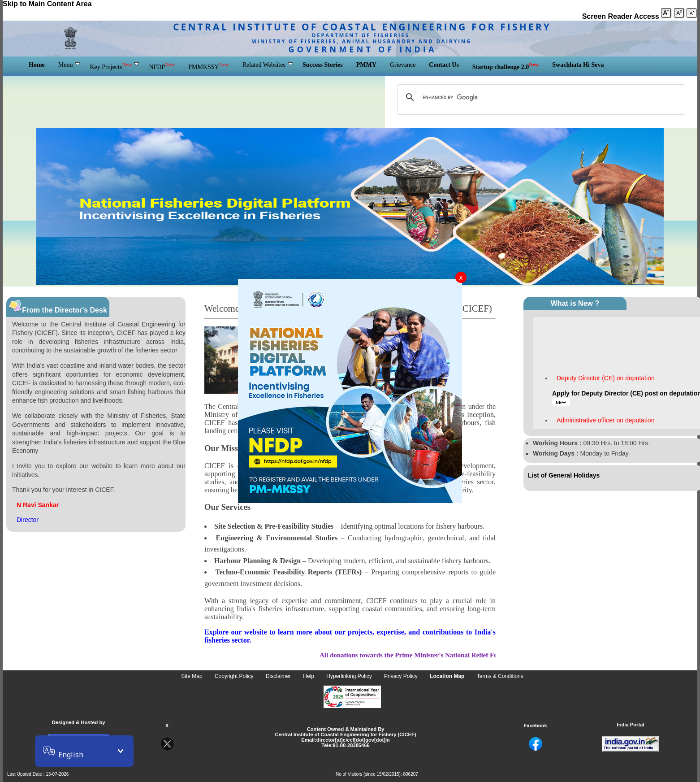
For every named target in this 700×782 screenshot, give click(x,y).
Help (309, 677)
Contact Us (444, 65)
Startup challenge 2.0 (506, 66)
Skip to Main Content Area (48, 4)
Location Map (448, 677)
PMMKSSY (209, 66)
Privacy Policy (402, 677)
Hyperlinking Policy (350, 677)
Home (37, 65)
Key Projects (114, 66)
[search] (540, 97)
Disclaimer (279, 677)
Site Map (192, 677)
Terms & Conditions (500, 677)
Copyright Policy (235, 677)
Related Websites (268, 65)
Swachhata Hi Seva (578, 65)
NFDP (162, 66)
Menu (69, 65)
